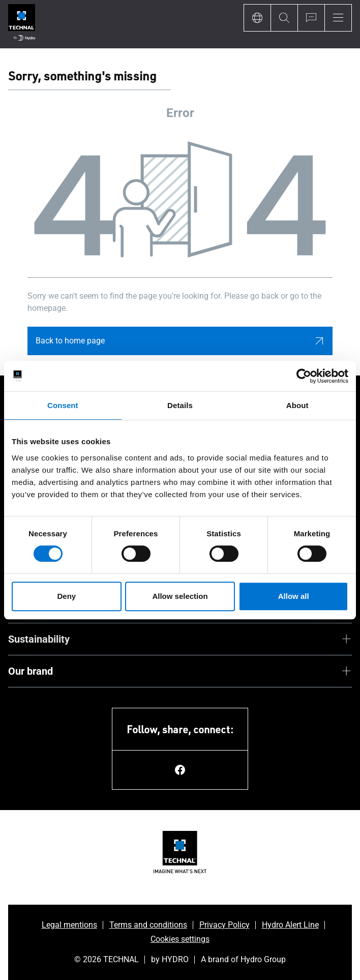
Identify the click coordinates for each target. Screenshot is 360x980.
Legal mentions (69, 925)
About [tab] (297, 405)
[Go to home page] (22, 24)
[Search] (284, 18)
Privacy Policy (224, 925)
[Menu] (338, 18)
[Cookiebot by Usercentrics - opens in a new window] (304, 376)
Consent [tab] (63, 405)
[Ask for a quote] (311, 18)
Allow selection (180, 596)
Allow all (294, 596)
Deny (66, 596)
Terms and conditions (148, 925)
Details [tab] (180, 405)
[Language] (257, 18)
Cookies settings (180, 939)
